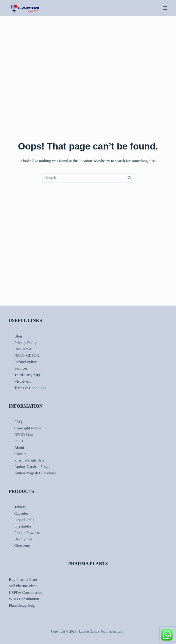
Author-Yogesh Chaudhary (35, 473)
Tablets (20, 507)
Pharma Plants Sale (29, 460)
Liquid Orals (24, 520)
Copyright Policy (28, 428)
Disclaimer (23, 349)
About (19, 447)
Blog (18, 336)
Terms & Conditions (30, 388)
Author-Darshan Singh (32, 467)
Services (21, 368)
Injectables (23, 526)
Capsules (21, 513)
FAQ (18, 422)
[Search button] (129, 178)
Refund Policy (25, 362)
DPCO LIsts (24, 435)
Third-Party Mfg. (28, 375)
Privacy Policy (26, 343)
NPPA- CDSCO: (28, 355)
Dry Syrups (23, 539)
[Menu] (165, 8)
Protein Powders (27, 533)
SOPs (19, 441)
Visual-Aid (23, 381)
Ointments (22, 546)
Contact (20, 454)
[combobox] (84, 178)
